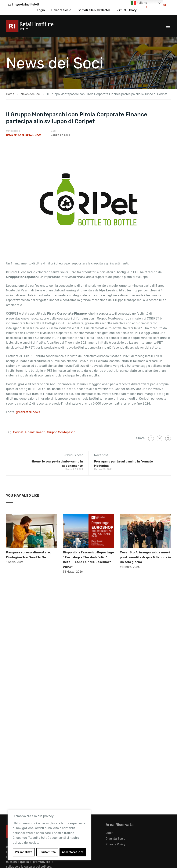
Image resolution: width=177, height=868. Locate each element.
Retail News (33, 135)
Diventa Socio (61, 10)
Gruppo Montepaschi (62, 432)
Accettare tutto (73, 852)
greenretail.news (28, 412)
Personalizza (24, 852)
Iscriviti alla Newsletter (94, 10)
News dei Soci (15, 135)
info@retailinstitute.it (26, 5)
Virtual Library (127, 10)
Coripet (18, 432)
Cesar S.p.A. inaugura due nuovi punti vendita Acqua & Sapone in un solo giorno (145, 557)
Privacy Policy (116, 844)
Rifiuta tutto (47, 852)
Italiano (139, 3)
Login (41, 10)
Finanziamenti (35, 432)
